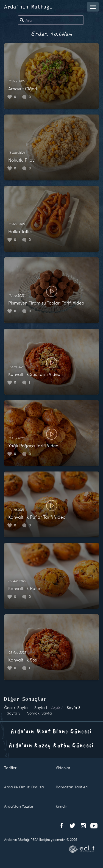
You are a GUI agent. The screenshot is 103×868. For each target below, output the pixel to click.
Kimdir (61, 806)
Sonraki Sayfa (40, 713)
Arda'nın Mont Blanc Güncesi (51, 731)
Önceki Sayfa (16, 707)
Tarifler (10, 768)
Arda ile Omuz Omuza (24, 787)
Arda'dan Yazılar (19, 806)
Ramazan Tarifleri (72, 787)
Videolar (63, 768)
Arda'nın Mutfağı (28, 7)
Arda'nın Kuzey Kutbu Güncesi (51, 745)
